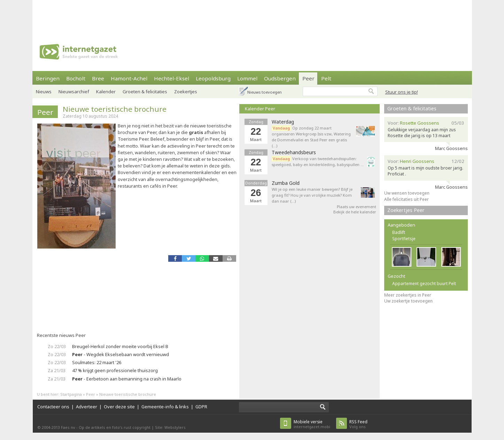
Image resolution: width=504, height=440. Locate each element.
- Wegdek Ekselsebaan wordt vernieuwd (121, 354)
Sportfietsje (404, 239)
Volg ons (358, 424)
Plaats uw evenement (356, 207)
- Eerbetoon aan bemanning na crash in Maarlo (127, 379)
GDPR (201, 407)
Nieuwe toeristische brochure (115, 109)
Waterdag (283, 122)
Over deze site (119, 407)
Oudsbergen (280, 78)
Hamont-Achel (129, 78)
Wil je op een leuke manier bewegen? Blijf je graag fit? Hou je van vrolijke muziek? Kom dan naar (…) (312, 195)
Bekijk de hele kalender (355, 212)
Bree (98, 78)
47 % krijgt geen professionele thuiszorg (115, 370)
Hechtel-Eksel (172, 78)
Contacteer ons (53, 407)
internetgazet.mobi (312, 424)
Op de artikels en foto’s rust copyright (115, 427)
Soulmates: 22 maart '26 (97, 362)
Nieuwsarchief (74, 92)
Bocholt (76, 78)
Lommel (247, 78)
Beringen (48, 78)
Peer (308, 78)
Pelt (326, 78)
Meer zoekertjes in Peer (408, 295)
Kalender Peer (260, 109)
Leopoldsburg (213, 78)
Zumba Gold (286, 183)
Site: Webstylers (170, 427)
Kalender (106, 92)
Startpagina (71, 394)
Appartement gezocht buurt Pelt (424, 284)
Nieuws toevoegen (265, 92)
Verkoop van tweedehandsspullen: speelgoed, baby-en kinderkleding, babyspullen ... (318, 162)
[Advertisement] (252, 16)
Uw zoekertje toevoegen (408, 301)
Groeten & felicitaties (145, 92)
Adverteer (87, 407)
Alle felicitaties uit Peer (406, 199)
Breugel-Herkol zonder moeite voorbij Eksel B (120, 346)
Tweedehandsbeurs (294, 152)
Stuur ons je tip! (402, 92)
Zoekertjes (186, 92)
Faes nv (68, 427)
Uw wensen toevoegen (407, 193)
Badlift (399, 232)
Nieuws (44, 92)
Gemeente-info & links (165, 407)
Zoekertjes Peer (406, 210)
